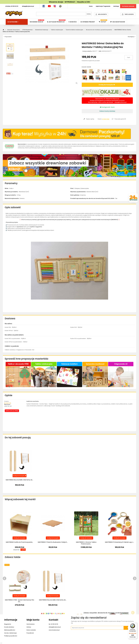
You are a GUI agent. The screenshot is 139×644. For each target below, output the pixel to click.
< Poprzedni (8, 37)
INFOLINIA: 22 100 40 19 (12, 6)
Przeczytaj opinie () (120, 119)
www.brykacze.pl (54, 630)
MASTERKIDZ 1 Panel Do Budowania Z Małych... (53, 542)
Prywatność (30, 633)
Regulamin (8, 624)
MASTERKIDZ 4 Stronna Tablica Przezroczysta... (86, 543)
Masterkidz (22, 144)
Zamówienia (31, 624)
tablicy (68, 220)
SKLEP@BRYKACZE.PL (28, 6)
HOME (91, 6)
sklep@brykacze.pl (121, 102)
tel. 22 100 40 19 (53, 624)
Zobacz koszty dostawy (107, 111)
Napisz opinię (90, 119)
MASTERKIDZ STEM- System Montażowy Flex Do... (20, 601)
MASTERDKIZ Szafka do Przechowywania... (20, 542)
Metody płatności (10, 630)
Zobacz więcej (128, 78)
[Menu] (136, 624)
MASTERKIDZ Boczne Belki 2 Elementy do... (19, 480)
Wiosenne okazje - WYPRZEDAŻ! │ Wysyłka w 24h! (69, 2)
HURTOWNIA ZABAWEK (128, 6)
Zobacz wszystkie (106, 613)
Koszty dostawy (9, 627)
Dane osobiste (31, 630)
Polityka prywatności (11, 636)
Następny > (132, 37)
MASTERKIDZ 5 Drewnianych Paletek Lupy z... (120, 542)
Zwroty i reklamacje (10, 633)
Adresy (29, 627)
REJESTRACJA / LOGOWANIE (103, 6)
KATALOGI (116, 6)
